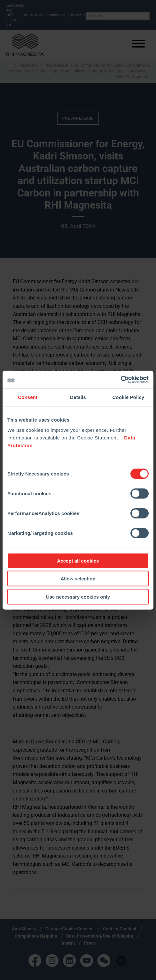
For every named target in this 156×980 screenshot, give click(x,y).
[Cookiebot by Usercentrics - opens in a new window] (121, 379)
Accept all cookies (78, 560)
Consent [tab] (28, 397)
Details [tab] (78, 397)
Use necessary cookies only (78, 597)
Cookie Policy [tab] (128, 397)
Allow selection (78, 579)
